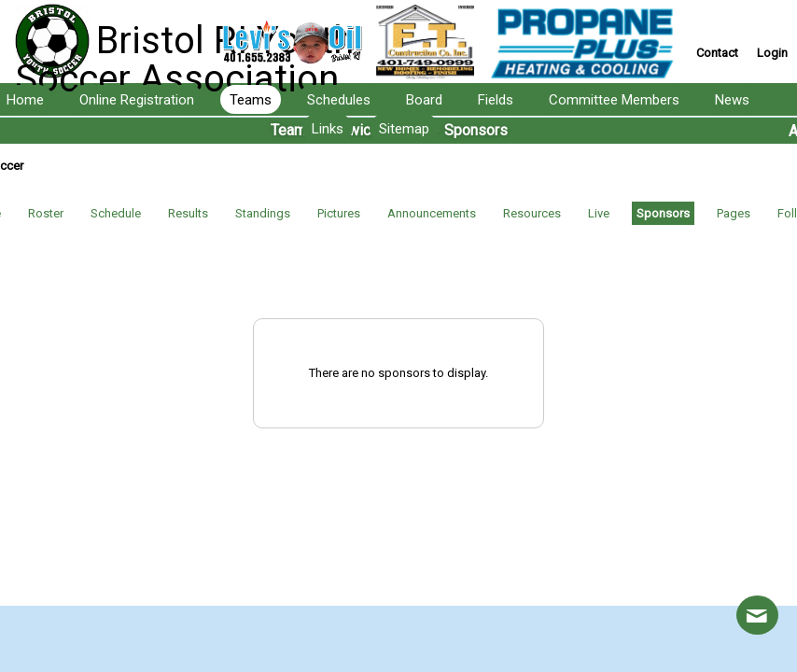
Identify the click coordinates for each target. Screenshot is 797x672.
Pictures (339, 213)
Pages (734, 213)
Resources (532, 213)
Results (188, 213)
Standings (263, 213)
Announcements (432, 213)
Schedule (116, 213)
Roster (46, 213)
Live (599, 213)
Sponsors (663, 213)
